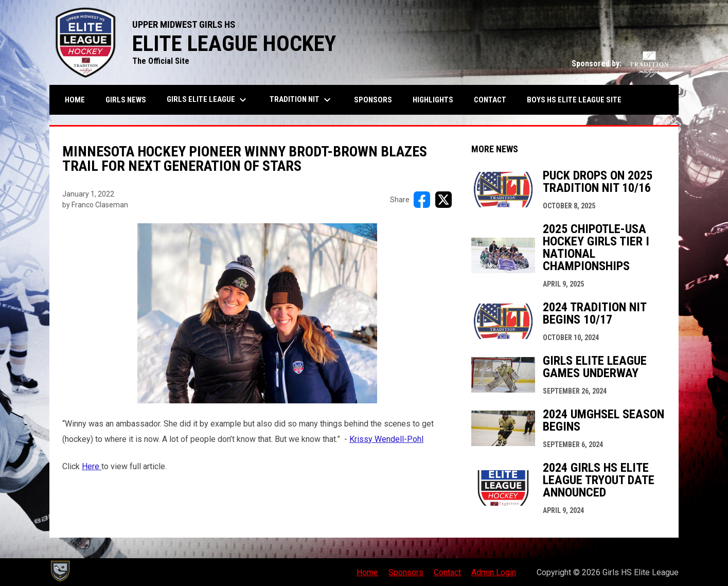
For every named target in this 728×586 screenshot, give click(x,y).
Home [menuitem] (75, 100)
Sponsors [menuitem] (373, 100)
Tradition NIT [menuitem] (301, 100)
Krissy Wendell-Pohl (386, 439)
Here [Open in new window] (92, 466)
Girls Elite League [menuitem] (208, 100)
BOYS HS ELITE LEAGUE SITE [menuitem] (578, 100)
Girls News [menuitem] (126, 100)
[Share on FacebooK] (422, 200)
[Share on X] (443, 200)
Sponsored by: (620, 64)
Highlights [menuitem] (433, 100)
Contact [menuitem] (490, 100)
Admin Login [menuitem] (494, 572)
